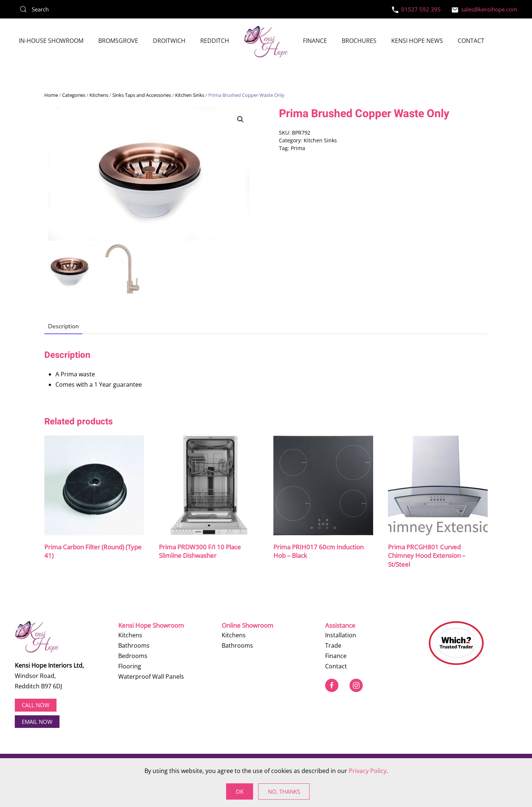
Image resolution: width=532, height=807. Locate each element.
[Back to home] (266, 42)
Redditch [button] (215, 41)
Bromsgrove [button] (118, 41)
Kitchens (99, 95)
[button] (241, 119)
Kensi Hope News (417, 41)
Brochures (359, 41)
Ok (240, 791)
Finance (315, 41)
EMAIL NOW (37, 721)
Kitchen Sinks (190, 95)
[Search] (70, 9)
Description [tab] (63, 327)
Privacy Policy (368, 771)
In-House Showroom (51, 41)
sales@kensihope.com (485, 9)
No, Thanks (284, 791)
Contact (471, 41)
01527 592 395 (416, 9)
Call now (36, 705)
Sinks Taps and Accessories (142, 95)
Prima (298, 148)
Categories (74, 95)
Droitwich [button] (169, 41)
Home (51, 95)
